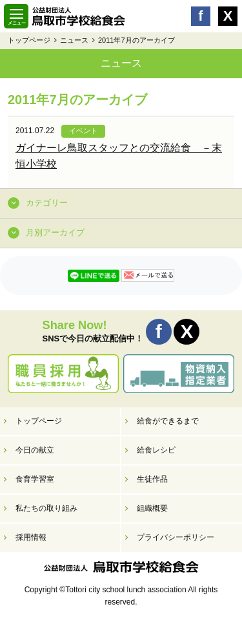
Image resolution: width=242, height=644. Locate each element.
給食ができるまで (168, 421)
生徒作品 (152, 479)
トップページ (29, 40)
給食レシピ (156, 450)
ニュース (74, 40)
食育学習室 (35, 479)
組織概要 (152, 508)
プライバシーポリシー (176, 537)
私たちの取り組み (46, 508)
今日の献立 (35, 450)
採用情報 (31, 537)
